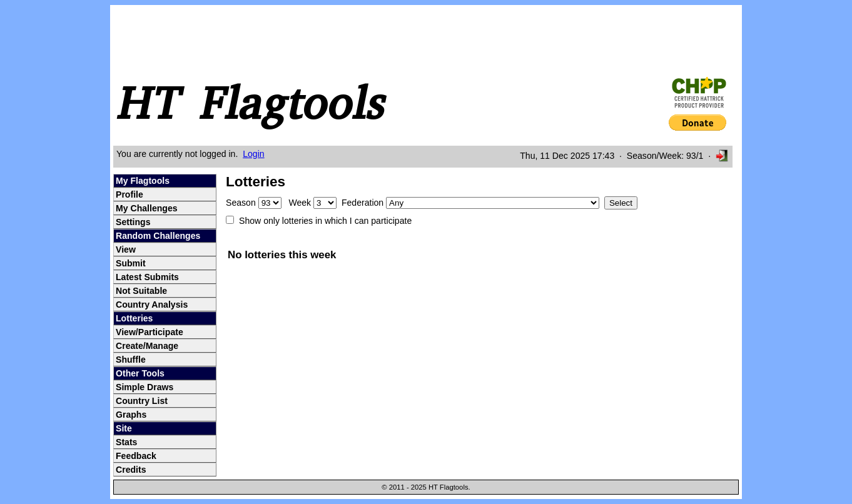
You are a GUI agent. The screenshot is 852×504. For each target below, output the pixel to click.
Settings (133, 222)
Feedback (136, 456)
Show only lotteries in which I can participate (325, 221)
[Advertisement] (344, 39)
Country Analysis (152, 305)
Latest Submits (147, 277)
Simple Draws (145, 387)
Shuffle (131, 360)
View (126, 249)
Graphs (131, 415)
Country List (142, 401)
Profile (129, 194)
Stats (126, 442)
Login (253, 154)
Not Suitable (141, 291)
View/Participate (150, 332)
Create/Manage (147, 346)
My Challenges (147, 208)
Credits (131, 470)
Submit (131, 263)
